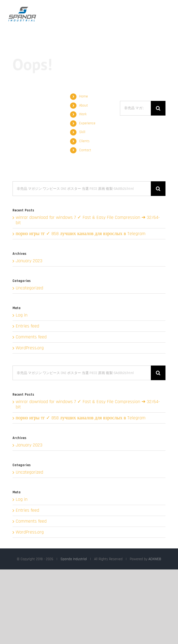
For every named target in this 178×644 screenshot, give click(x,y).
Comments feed (31, 337)
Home (84, 96)
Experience (87, 123)
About (84, 105)
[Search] (158, 108)
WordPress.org (30, 348)
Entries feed (27, 326)
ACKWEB (155, 559)
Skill (82, 132)
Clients (84, 141)
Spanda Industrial (74, 559)
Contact (85, 150)
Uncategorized (29, 288)
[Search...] (135, 108)
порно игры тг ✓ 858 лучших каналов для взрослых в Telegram (81, 234)
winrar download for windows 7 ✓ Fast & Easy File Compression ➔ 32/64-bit (88, 220)
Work (83, 114)
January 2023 (29, 261)
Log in (22, 315)
